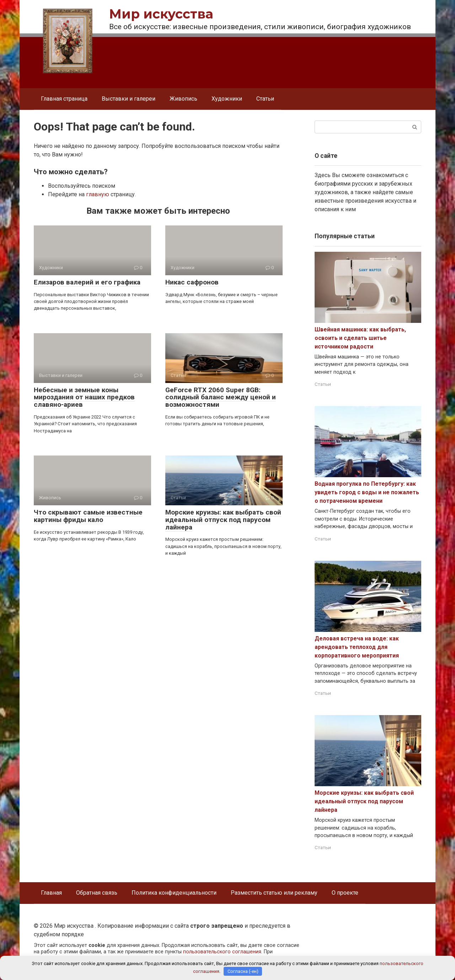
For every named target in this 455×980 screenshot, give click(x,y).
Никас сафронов (192, 282)
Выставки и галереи (129, 99)
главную (98, 194)
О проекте (345, 893)
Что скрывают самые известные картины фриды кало (88, 516)
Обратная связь (97, 893)
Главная (51, 893)
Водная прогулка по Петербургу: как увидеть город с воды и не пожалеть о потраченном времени (367, 492)
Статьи (265, 99)
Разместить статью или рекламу (274, 893)
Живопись (183, 99)
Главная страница (64, 99)
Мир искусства (161, 14)
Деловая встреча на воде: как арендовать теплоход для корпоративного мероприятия (357, 647)
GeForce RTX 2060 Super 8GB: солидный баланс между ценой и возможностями (221, 397)
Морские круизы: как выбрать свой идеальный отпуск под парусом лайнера (223, 520)
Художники (227, 99)
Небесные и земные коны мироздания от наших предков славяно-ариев (84, 397)
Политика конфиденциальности (174, 893)
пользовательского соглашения (222, 952)
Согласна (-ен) (243, 971)
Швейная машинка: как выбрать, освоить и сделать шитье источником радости (360, 338)
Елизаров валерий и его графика (87, 282)
